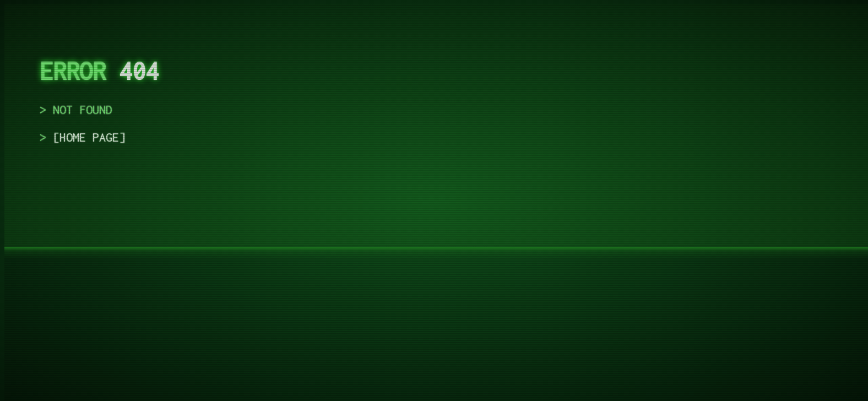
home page (89, 137)
